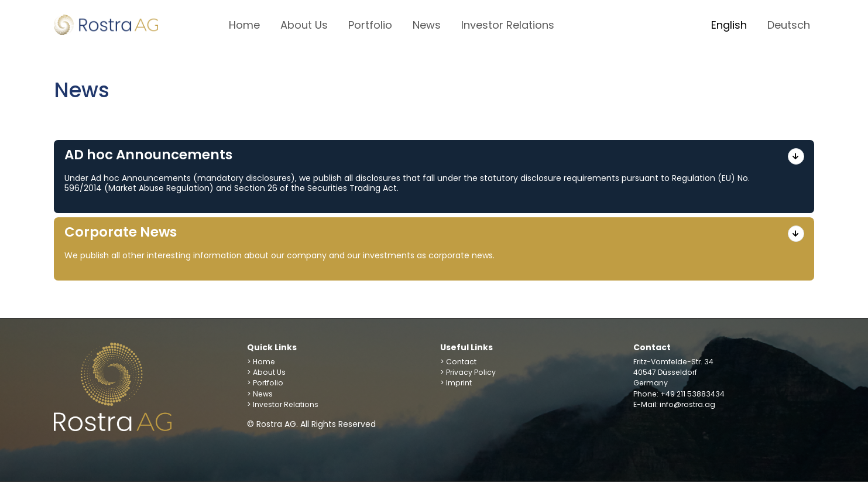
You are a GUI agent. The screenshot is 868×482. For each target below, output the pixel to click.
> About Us (266, 372)
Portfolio (370, 25)
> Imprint (456, 383)
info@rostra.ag (687, 404)
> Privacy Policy (468, 372)
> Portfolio (265, 383)
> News (260, 394)
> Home (261, 362)
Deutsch (789, 25)
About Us (304, 25)
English (729, 25)
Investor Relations (508, 25)
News (427, 25)
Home (244, 25)
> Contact (458, 362)
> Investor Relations (283, 404)
